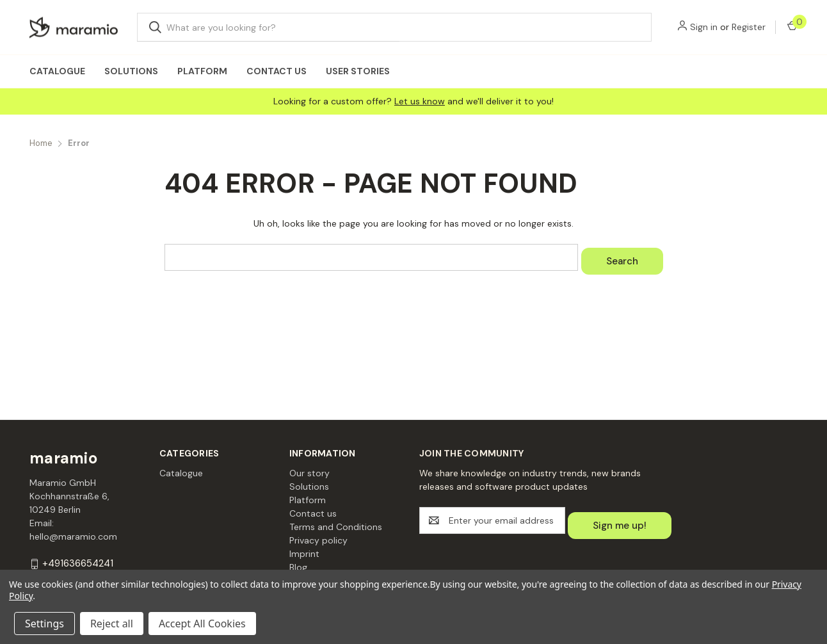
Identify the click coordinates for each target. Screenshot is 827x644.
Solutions (131, 71)
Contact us (277, 71)
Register (749, 27)
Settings (44, 624)
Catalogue (57, 71)
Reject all (112, 624)
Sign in (704, 27)
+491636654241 (78, 564)
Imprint (304, 554)
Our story (309, 473)
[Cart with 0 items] (791, 27)
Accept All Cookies (202, 624)
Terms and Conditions (336, 527)
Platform (202, 71)
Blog (298, 567)
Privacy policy (318, 540)
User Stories (358, 71)
